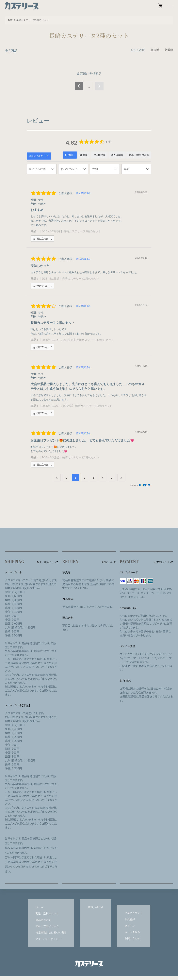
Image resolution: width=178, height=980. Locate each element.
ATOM (99, 907)
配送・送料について (47, 913)
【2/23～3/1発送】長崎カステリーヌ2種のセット (69, 279)
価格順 (155, 50)
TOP (10, 20)
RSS (90, 907)
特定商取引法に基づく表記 (51, 932)
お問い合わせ (132, 938)
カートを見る (132, 932)
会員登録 (130, 919)
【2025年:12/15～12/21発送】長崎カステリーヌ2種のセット (76, 340)
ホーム (39, 907)
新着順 (169, 50)
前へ (79, 86)
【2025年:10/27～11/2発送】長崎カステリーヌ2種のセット (76, 406)
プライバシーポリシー (48, 939)
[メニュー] (170, 6)
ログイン (130, 926)
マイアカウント (134, 913)
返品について (43, 920)
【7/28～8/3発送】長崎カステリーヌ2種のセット (69, 457)
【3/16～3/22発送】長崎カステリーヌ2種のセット (70, 231)
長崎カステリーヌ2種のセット (32, 20)
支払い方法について (47, 926)
